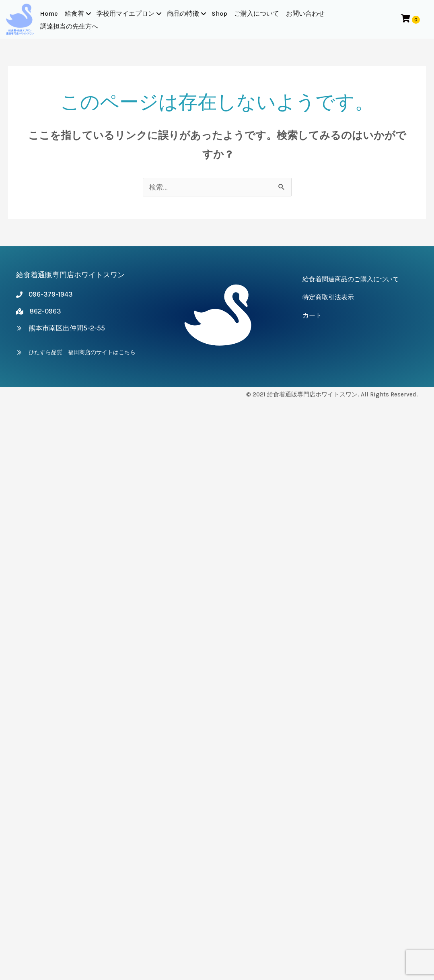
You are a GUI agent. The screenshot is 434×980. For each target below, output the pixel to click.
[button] (88, 14)
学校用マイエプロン (125, 13)
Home (49, 13)
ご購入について (257, 13)
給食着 (74, 13)
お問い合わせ (305, 13)
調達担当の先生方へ (69, 26)
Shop (219, 13)
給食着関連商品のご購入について (351, 279)
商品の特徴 (183, 13)
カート (312, 315)
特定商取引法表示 (328, 297)
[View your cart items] (410, 19)
